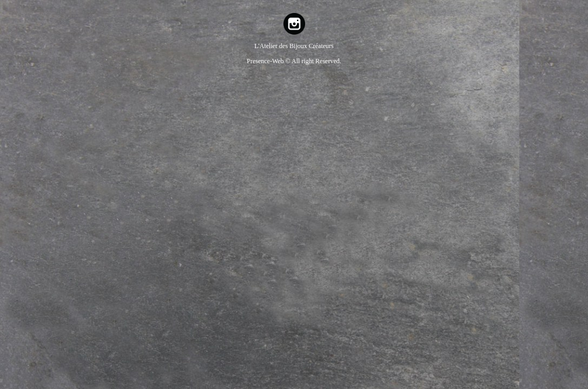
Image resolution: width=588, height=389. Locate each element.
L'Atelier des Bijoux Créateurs (294, 46)
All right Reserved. (316, 61)
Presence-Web (266, 61)
